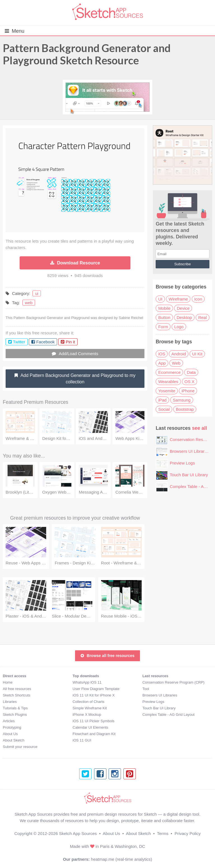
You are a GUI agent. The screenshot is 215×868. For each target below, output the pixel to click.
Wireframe (178, 299)
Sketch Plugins (15, 715)
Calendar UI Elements (90, 727)
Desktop (184, 317)
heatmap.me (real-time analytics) (121, 859)
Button (164, 317)
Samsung (182, 400)
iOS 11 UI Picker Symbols (94, 721)
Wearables (168, 382)
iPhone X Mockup (87, 715)
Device (183, 308)
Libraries (10, 702)
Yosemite (167, 391)
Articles (9, 721)
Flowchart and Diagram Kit (94, 734)
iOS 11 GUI (82, 740)
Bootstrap (185, 409)
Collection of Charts (88, 702)
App (162, 363)
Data (191, 372)
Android (179, 354)
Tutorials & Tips (15, 708)
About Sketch (14, 740)
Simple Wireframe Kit (90, 708)
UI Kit (197, 354)
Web (176, 363)
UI (160, 299)
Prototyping (12, 727)
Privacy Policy (187, 833)
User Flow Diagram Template (96, 689)
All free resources (17, 689)
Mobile (164, 308)
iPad (162, 400)
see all (200, 428)
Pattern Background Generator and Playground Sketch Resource (87, 54)
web (29, 303)
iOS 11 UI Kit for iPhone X (94, 695)
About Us (10, 734)
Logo (179, 327)
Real (203, 317)
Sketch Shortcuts (17, 695)
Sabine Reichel (131, 318)
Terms (163, 833)
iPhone (188, 391)
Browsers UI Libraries (190, 451)
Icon (198, 299)
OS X (190, 382)
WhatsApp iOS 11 (87, 682)
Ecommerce (169, 372)
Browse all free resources (107, 656)
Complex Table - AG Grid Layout (169, 715)
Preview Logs (182, 463)
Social (164, 409)
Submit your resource (20, 747)
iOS (162, 354)
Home (8, 682)
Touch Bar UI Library (189, 475)
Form (163, 327)
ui (37, 293)
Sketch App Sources (78, 833)
